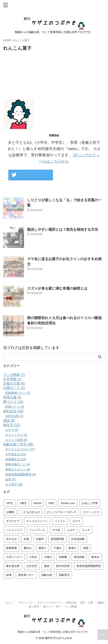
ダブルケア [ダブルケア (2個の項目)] (13, 521)
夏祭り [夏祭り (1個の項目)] (43, 548)
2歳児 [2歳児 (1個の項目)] (23, 503)
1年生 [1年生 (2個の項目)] (9, 503)
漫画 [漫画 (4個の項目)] (47, 566)
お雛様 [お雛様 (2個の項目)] (10, 512)
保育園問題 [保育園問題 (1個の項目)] (57, 539)
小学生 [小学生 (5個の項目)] (33, 557)
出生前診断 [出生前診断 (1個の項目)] (78, 539)
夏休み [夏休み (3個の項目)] (28, 548)
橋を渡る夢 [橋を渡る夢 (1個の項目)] (13, 566)
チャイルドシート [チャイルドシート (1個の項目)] (37, 521)
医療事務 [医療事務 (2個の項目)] (11, 548)
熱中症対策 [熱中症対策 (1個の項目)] (63, 566)
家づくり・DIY (52, 607)
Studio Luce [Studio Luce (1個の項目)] (68, 503)
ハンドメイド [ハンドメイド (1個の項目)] (14, 530)
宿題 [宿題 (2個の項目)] (86, 548)
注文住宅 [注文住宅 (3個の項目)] (32, 566)
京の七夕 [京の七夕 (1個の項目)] (11, 539)
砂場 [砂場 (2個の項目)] (9, 575)
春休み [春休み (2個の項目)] (95, 557)
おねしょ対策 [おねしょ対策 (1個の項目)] (90, 503)
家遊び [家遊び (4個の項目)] (72, 548)
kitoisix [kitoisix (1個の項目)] (37, 503)
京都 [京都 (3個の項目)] (26, 539)
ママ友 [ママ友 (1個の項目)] (56, 530)
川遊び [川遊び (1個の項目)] (48, 557)
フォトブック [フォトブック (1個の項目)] (37, 530)
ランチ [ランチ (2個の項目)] (86, 530)
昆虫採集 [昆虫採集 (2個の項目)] (79, 557)
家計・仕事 (87, 603)
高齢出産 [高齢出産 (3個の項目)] (47, 575)
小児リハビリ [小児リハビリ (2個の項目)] (14, 557)
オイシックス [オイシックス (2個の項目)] (91, 512)
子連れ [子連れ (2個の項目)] (57, 548)
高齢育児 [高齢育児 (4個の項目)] (64, 575)
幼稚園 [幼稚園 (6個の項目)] (63, 557)
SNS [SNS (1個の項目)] (51, 503)
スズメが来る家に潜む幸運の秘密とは (57, 288)
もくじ (9, 603)
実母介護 (71, 603)
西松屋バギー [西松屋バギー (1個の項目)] (26, 575)
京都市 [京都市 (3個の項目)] (40, 539)
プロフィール (25, 603)
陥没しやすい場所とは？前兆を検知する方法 (63, 230)
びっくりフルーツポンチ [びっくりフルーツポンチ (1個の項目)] (62, 512)
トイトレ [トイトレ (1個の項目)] (60, 521)
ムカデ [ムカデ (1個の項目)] (71, 530)
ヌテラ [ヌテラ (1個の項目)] (76, 521)
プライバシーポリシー (49, 603)
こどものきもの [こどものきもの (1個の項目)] (30, 512)
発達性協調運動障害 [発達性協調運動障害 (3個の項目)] (89, 566)
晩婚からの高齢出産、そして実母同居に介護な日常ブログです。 (54, 632)
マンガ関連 (71, 607)
